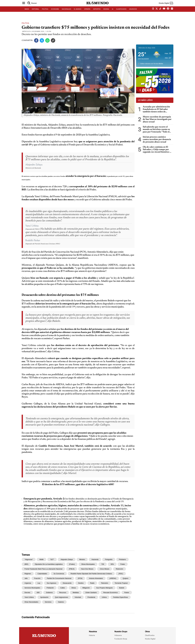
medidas (76, 593)
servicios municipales (32, 588)
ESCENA (106, 12)
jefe (26, 578)
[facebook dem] (168, 12)
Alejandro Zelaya (67, 559)
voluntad (78, 597)
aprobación (44, 597)
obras (74, 588)
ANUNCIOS (133, 12)
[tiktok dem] (160, 12)
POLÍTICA (45, 12)
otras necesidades (31, 602)
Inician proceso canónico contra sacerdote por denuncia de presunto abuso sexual (157, 140)
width (41, 559)
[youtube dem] (164, 12)
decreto (27, 593)
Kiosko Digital (150, 639)
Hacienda (95, 559)
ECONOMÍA (55, 12)
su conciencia (59, 574)
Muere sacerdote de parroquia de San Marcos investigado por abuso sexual (157, 119)
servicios (48, 602)
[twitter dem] (157, 12)
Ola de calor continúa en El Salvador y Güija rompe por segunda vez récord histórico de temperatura (157, 150)
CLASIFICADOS (121, 12)
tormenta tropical (121, 583)
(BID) (26, 564)
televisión (105, 583)
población (50, 588)
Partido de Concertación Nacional (59, 578)
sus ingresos (51, 583)
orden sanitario (91, 593)
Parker (127, 593)
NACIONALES (66, 12)
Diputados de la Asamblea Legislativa (49, 564)
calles (63, 588)
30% (112, 564)
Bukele (122, 588)
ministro (82, 559)
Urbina (104, 597)
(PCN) (80, 578)
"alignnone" (29, 559)
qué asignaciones (61, 597)
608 (38, 593)
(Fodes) (72, 564)
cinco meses (105, 569)
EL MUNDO (78, 12)
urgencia (28, 583)
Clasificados (150, 635)
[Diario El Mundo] (97, 7)
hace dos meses (87, 569)
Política (25, 23)
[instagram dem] (173, 12)
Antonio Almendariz (96, 578)
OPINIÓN (87, 12)
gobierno (49, 593)
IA (113, 12)
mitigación (86, 588)
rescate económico (111, 593)
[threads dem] (153, 12)
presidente (91, 597)
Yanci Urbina (29, 597)
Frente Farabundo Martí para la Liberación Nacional (43, 569)
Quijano (126, 578)
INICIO (27, 12)
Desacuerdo (67, 583)
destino (81, 583)
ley (39, 583)
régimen (28, 574)
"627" (52, 559)
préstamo (122, 559)
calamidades (42, 574)
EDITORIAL (35, 12)
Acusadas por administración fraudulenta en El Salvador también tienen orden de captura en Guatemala (156, 109)
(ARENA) (113, 578)
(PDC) (121, 574)
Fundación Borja (121, 639)
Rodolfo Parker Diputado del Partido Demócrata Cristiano (91, 574)
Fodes (123, 564)
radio (92, 583)
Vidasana (118, 635)
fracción (37, 578)
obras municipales (88, 564)
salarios (61, 602)
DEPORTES (97, 12)
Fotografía (109, 559)
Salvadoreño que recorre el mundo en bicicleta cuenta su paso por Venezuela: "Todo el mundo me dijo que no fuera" (156, 130)
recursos (63, 593)
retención (119, 569)
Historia (92, 635)
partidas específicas (121, 597)
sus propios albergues (104, 588)
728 (103, 564)
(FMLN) (72, 569)
